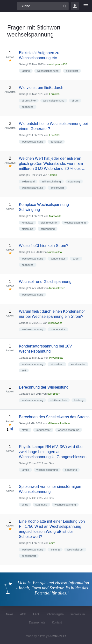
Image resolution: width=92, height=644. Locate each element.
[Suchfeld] (43, 6)
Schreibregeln (55, 614)
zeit (24, 370)
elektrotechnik (49, 223)
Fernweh (54, 94)
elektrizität (72, 71)
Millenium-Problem (59, 423)
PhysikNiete (56, 358)
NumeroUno (54, 252)
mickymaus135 (58, 64)
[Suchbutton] (65, 6)
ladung (26, 71)
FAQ (36, 614)
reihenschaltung (51, 181)
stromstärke (29, 101)
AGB (23, 614)
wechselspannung (48, 71)
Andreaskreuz (57, 288)
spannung (28, 107)
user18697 (54, 394)
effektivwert (57, 188)
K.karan (52, 175)
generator (56, 142)
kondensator (58, 259)
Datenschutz (37, 622)
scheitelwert (29, 556)
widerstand (28, 181)
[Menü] (86, 6)
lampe (25, 470)
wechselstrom (75, 550)
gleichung (27, 229)
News (10, 614)
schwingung (48, 229)
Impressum (78, 614)
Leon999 (54, 135)
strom (75, 101)
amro (52, 543)
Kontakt (57, 622)
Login (75, 6)
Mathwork (55, 216)
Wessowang (55, 323)
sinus (25, 505)
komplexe (27, 223)
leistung (79, 400)
